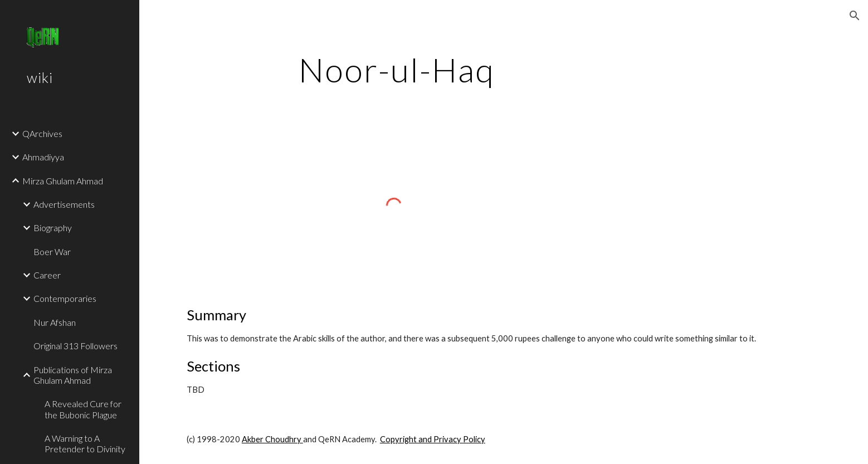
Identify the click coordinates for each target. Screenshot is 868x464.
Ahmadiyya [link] (43, 157)
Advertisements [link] (64, 204)
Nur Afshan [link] (55, 322)
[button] (855, 16)
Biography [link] (53, 228)
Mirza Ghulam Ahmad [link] (63, 181)
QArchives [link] (42, 133)
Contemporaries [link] (65, 298)
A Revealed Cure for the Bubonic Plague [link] (83, 409)
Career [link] (47, 275)
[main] (397, 70)
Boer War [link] (52, 251)
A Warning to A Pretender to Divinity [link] (85, 443)
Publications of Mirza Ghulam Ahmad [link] (73, 375)
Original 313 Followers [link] (75, 346)
